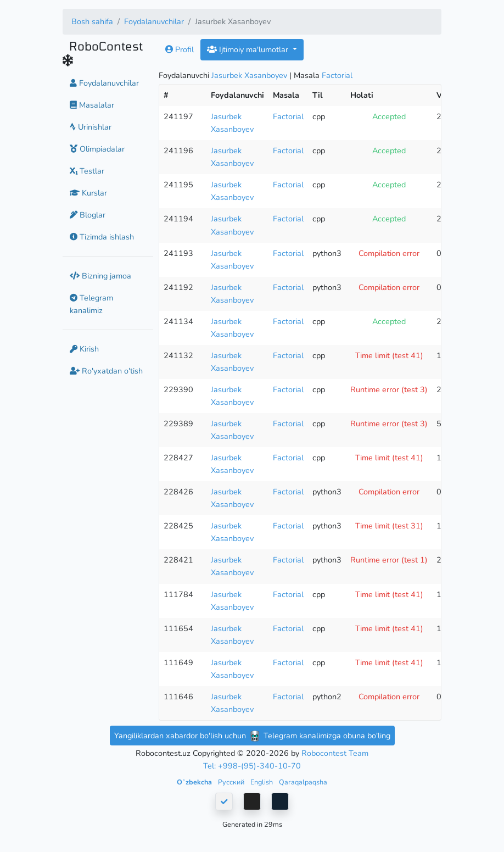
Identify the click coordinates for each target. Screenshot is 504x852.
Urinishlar (91, 127)
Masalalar (92, 105)
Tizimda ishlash (102, 237)
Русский (232, 782)
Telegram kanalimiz (91, 304)
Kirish (84, 349)
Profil (180, 49)
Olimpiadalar (97, 149)
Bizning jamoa (100, 276)
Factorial (337, 75)
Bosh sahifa (92, 21)
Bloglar (88, 215)
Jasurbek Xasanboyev (249, 75)
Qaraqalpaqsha (303, 782)
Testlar (87, 171)
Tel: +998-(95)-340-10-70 (252, 766)
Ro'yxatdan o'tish (106, 371)
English (262, 782)
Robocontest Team (335, 753)
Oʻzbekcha (195, 782)
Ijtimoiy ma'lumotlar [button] (249, 49)
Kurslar (88, 193)
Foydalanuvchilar (154, 21)
